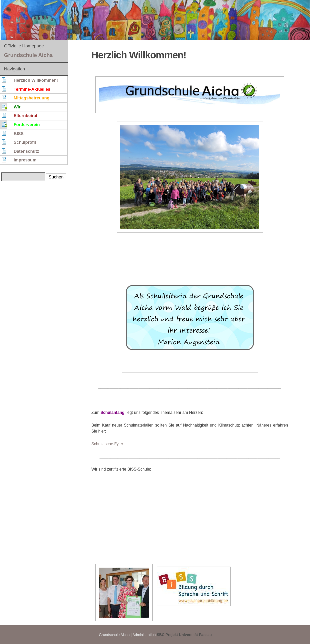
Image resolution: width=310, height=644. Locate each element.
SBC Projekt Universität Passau (184, 635)
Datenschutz (26, 151)
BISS (19, 134)
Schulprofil (25, 142)
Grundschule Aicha (28, 55)
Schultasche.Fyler (107, 444)
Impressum (25, 160)
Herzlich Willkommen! (36, 80)
